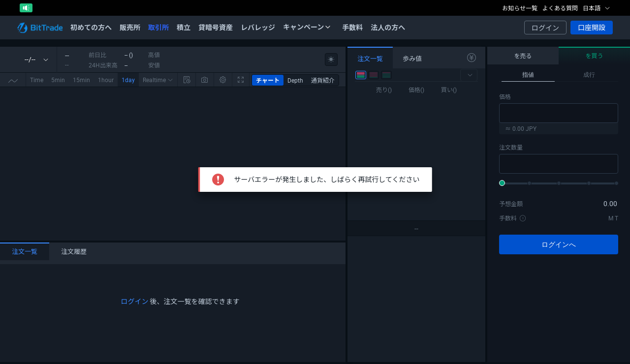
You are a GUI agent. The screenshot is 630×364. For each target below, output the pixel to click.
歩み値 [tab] (412, 59)
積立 (184, 27)
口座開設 (592, 27)
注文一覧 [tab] (25, 251)
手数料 (352, 27)
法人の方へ (388, 27)
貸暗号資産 (216, 27)
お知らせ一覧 (520, 8)
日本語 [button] (597, 8)
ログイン (545, 28)
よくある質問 (560, 8)
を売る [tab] (523, 56)
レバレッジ (258, 27)
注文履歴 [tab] (74, 251)
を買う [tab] (594, 56)
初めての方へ (91, 27)
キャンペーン (307, 27)
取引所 (158, 27)
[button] (469, 75)
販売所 (130, 27)
